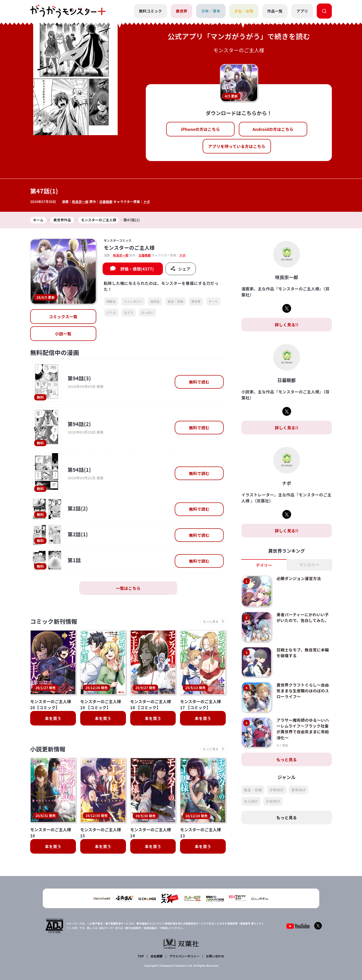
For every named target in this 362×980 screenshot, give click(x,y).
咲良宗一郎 (80, 202)
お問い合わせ (215, 956)
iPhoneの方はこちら (200, 129)
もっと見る (287, 759)
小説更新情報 (49, 750)
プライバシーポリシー (184, 956)
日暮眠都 (106, 202)
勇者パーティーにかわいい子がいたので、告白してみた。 (303, 617)
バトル (111, 312)
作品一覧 (275, 11)
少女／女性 (244, 11)
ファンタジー (133, 302)
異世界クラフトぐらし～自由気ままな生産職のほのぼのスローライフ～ (303, 691)
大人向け (251, 801)
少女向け (273, 801)
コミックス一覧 (63, 317)
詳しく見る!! (287, 325)
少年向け (277, 790)
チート (213, 302)
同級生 (111, 302)
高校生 (155, 302)
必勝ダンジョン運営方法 (299, 579)
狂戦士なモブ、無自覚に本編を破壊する (303, 653)
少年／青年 (211, 11)
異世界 (182, 11)
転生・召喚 (175, 302)
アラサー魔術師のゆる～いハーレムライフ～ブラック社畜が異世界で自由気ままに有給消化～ (303, 729)
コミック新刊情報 (55, 622)
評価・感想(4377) (137, 269)
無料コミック (150, 11)
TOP (141, 956)
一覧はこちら (128, 588)
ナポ (147, 202)
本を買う (53, 719)
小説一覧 (63, 334)
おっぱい (147, 312)
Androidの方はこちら (273, 129)
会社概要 (156, 956)
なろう (129, 312)
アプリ (302, 11)
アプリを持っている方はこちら (237, 146)
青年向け (299, 790)
